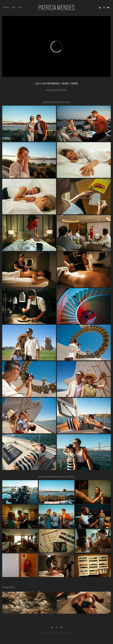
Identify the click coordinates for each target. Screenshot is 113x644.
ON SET (14, 8)
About (20, 8)
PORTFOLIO (6, 8)
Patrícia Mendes (56, 8)
